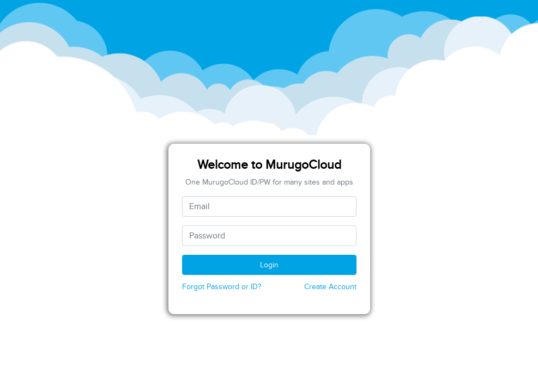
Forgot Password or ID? (222, 287)
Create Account (330, 287)
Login (269, 265)
